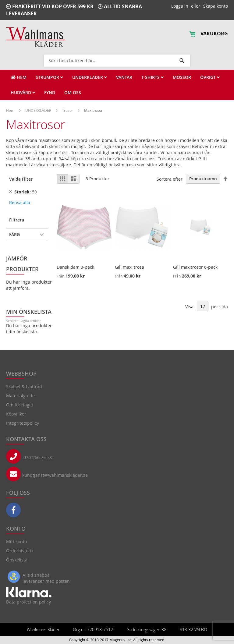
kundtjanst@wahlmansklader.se (55, 475)
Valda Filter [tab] (21, 179)
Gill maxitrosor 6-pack (195, 267)
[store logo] (35, 37)
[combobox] (117, 60)
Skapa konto (216, 6)
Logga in (180, 6)
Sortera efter (170, 179)
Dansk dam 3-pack (75, 267)
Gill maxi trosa (129, 267)
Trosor (68, 110)
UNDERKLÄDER (39, 110)
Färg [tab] (14, 234)
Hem (11, 110)
